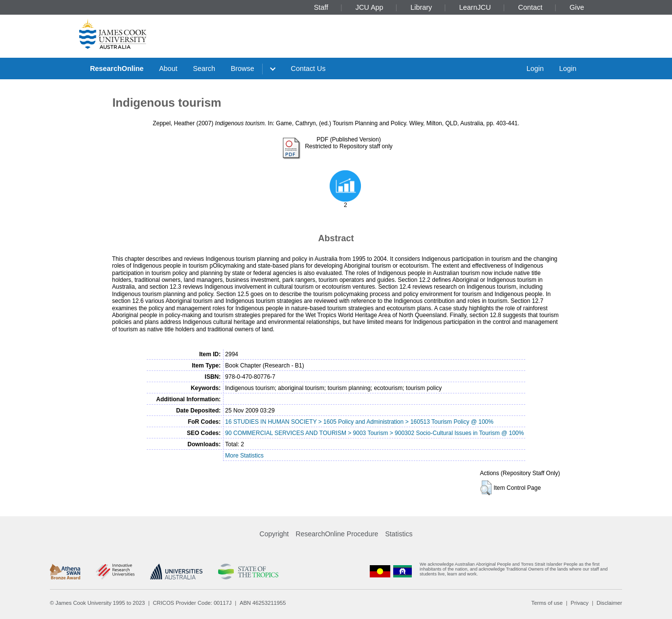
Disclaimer (609, 603)
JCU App (370, 7)
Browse (243, 69)
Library (421, 7)
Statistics (399, 534)
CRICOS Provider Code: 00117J (192, 603)
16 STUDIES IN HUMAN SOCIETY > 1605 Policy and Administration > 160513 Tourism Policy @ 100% (359, 422)
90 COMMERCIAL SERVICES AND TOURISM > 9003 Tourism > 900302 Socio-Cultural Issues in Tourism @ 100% (374, 433)
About (168, 69)
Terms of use (547, 603)
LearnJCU (475, 7)
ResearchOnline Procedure (337, 534)
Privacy (580, 603)
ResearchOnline (117, 69)
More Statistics (244, 456)
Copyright (274, 534)
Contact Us (308, 69)
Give (577, 7)
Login (535, 69)
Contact (530, 7)
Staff (321, 7)
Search (204, 69)
